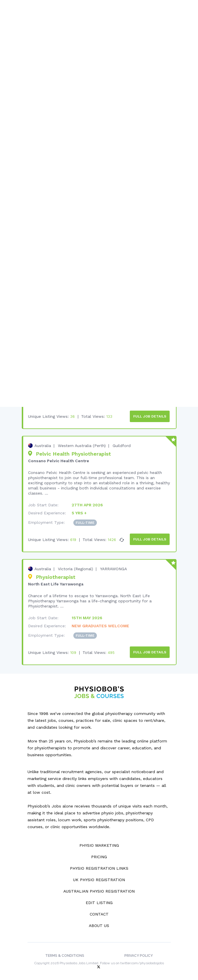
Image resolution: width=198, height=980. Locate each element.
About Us (99, 922)
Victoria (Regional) (76, 566)
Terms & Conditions (65, 952)
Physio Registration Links (99, 864)
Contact (99, 910)
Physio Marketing (99, 841)
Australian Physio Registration (99, 887)
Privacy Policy (139, 952)
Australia (43, 443)
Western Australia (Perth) (82, 443)
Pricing (99, 853)
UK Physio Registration (99, 876)
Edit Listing (99, 899)
